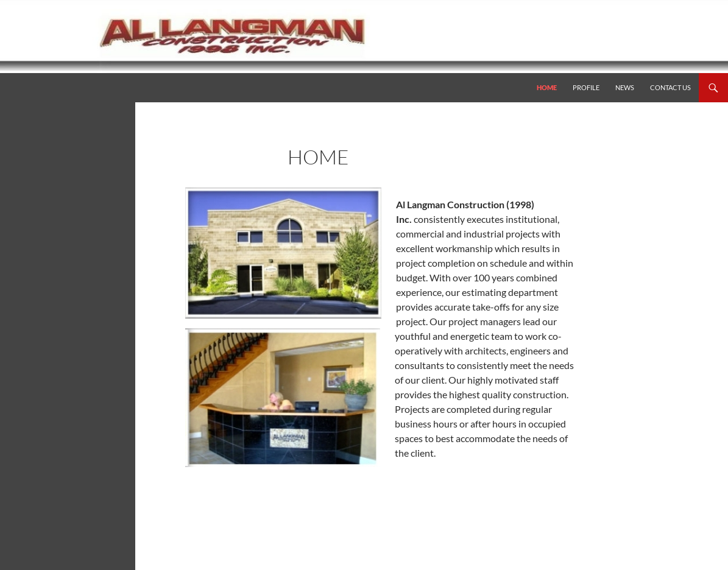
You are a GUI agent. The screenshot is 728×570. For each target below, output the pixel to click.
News (625, 87)
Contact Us (670, 87)
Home (547, 87)
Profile (586, 87)
